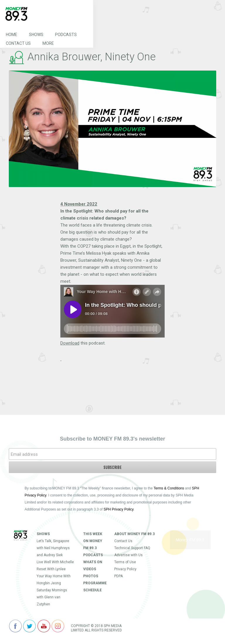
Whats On (93, 562)
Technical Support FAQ (132, 548)
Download (70, 343)
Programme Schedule (94, 587)
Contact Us (18, 43)
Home (12, 35)
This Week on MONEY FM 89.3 (93, 541)
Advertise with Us (128, 555)
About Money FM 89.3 (134, 534)
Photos (91, 576)
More (48, 43)
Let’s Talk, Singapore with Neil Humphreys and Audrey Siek (53, 548)
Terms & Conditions (169, 488)
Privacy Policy (125, 569)
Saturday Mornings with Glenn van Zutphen (52, 597)
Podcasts (66, 35)
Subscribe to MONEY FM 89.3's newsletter (112, 439)
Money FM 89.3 (190, 540)
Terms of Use (125, 562)
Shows (36, 35)
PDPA (119, 576)
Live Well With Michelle (55, 562)
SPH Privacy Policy (119, 509)
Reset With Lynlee (51, 569)
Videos (90, 569)
